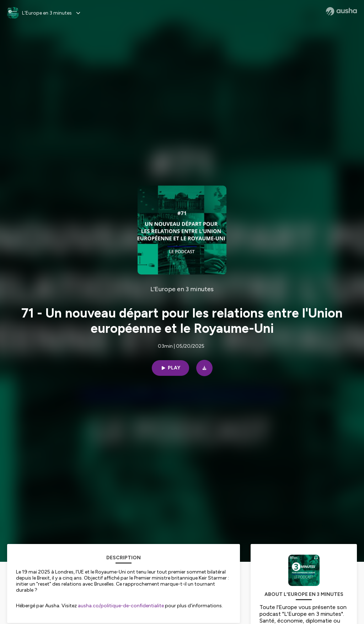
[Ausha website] (341, 11)
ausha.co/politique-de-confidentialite (121, 606)
